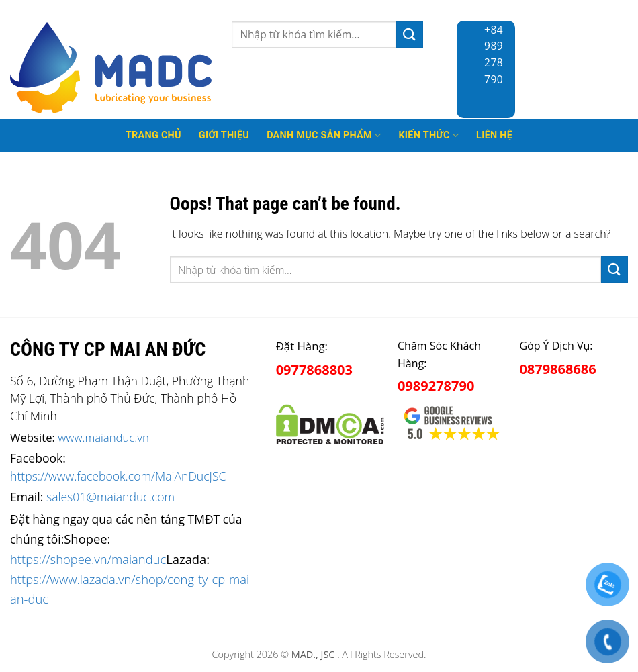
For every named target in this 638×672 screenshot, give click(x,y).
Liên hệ (494, 135)
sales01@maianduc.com (110, 497)
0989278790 (436, 386)
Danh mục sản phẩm (324, 135)
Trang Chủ (153, 135)
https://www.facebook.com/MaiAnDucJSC (118, 476)
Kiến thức (428, 135)
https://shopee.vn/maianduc (88, 559)
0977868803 (314, 370)
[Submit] (410, 35)
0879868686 (557, 369)
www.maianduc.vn (103, 437)
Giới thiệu (224, 135)
